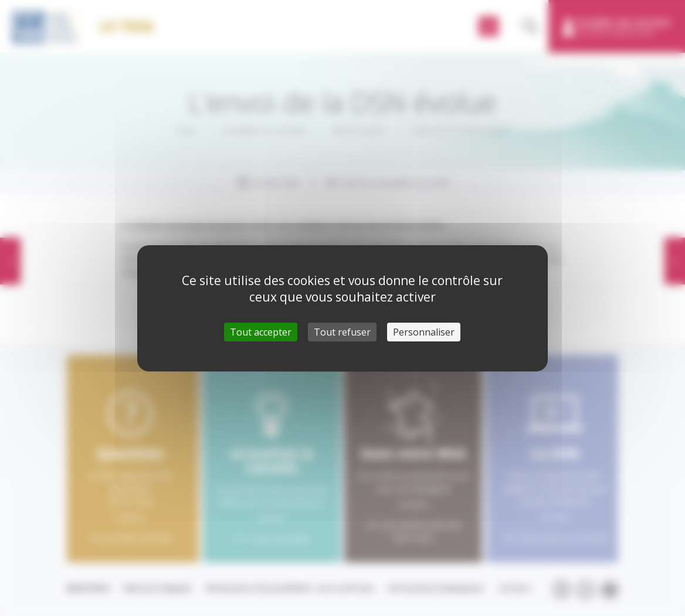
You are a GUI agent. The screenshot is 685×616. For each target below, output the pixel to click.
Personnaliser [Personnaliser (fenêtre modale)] (424, 332)
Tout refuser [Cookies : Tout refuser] (342, 332)
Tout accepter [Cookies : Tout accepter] (261, 332)
